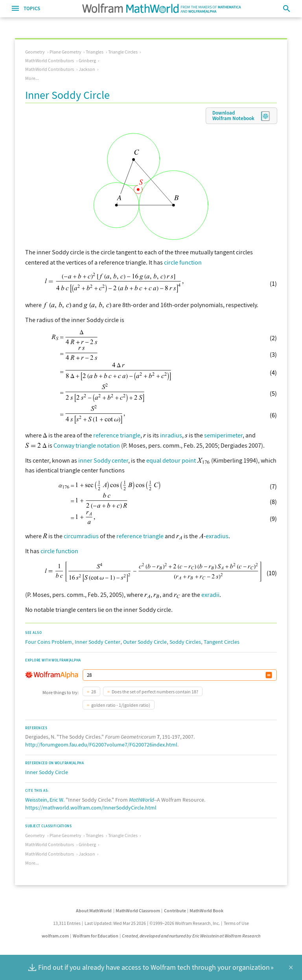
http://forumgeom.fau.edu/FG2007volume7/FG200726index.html (101, 745)
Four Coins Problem (49, 642)
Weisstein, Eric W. (45, 800)
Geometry (35, 52)
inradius (171, 435)
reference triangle (117, 435)
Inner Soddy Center (98, 642)
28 (94, 692)
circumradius (81, 536)
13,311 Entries (67, 923)
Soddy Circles (185, 642)
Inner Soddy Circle (47, 772)
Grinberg (87, 60)
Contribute (175, 911)
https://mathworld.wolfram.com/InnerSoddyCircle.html (91, 808)
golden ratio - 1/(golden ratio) (121, 705)
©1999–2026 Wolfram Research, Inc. (185, 923)
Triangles (95, 52)
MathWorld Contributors (50, 60)
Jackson (87, 69)
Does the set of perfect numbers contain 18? (155, 692)
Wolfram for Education (96, 936)
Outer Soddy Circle (145, 642)
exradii (210, 595)
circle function (183, 262)
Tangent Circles (222, 642)
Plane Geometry (65, 52)
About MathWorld (94, 911)
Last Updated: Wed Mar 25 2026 (115, 923)
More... (32, 78)
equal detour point (171, 460)
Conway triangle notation (87, 445)
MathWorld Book (206, 911)
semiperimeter (223, 435)
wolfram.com (55, 936)
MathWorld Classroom (138, 911)
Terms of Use (236, 923)
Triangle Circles (123, 52)
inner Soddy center (103, 460)
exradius (217, 536)
